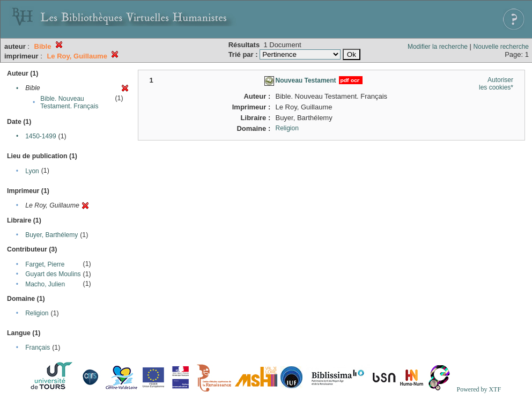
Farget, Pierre (45, 264)
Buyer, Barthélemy (51, 235)
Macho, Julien (45, 284)
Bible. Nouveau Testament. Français (69, 102)
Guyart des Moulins (53, 274)
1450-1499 (40, 136)
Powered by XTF (479, 389)
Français (38, 348)
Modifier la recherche (438, 47)
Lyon (32, 171)
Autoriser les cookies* (496, 84)
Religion (37, 313)
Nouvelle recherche (501, 47)
